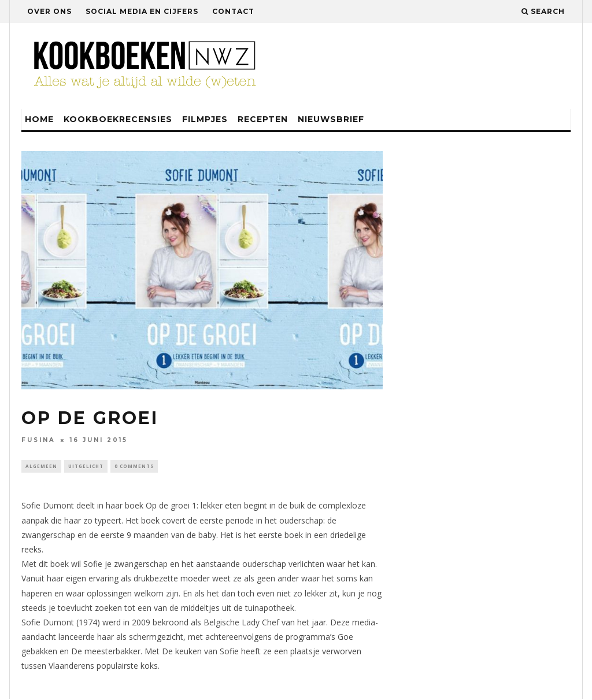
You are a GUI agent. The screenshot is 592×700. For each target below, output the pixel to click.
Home (39, 119)
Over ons (49, 11)
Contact (233, 11)
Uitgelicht (86, 467)
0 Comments (134, 467)
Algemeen (41, 467)
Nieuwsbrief (331, 119)
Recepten (263, 119)
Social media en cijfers (142, 11)
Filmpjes (205, 119)
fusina (38, 440)
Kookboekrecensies (118, 119)
